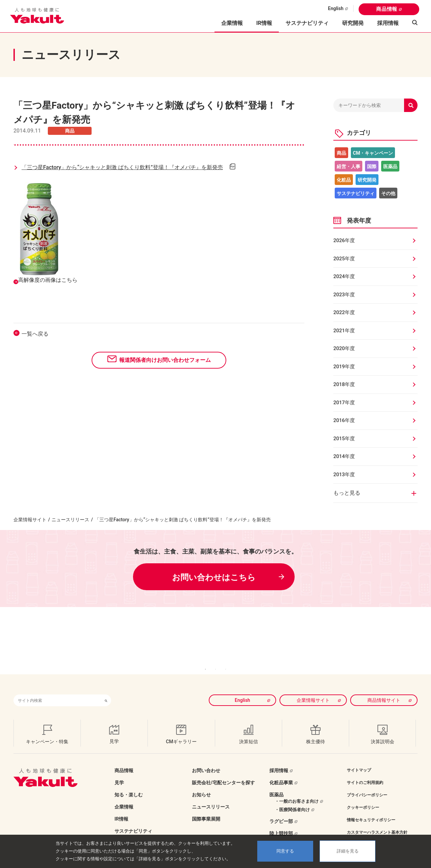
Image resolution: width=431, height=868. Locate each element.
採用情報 (388, 23)
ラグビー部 (281, 811)
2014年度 (344, 456)
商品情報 (387, 9)
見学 (119, 772)
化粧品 (344, 180)
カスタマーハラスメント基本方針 (377, 822)
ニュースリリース (70, 520)
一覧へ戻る (35, 334)
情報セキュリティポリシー (371, 810)
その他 (388, 193)
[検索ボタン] (106, 690)
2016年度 (344, 420)
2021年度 (344, 331)
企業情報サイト (30, 520)
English (336, 8)
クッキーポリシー (363, 797)
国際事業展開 (206, 809)
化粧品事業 (281, 772)
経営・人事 (349, 166)
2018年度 (344, 384)
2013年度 (344, 475)
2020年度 (344, 348)
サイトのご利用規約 (365, 772)
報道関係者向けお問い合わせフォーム (165, 360)
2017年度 (344, 403)
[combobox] (57, 690)
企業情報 (124, 797)
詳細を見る (348, 851)
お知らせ (201, 785)
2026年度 (344, 240)
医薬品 (390, 166)
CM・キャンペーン (373, 153)
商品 (341, 153)
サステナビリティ (307, 23)
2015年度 (344, 439)
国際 (372, 166)
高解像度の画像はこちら (48, 280)
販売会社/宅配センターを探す (223, 772)
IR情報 (121, 809)
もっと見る (347, 493)
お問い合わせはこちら (214, 577)
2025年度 (344, 259)
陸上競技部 (281, 823)
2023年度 (344, 295)
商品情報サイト (384, 690)
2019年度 (344, 367)
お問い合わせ (206, 760)
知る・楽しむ (129, 785)
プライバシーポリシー (367, 785)
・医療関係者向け (292, 800)
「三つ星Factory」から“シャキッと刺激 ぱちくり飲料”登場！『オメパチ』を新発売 (122, 167)
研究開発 (353, 23)
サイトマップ (359, 760)
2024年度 (344, 276)
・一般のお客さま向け (297, 791)
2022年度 (344, 312)
